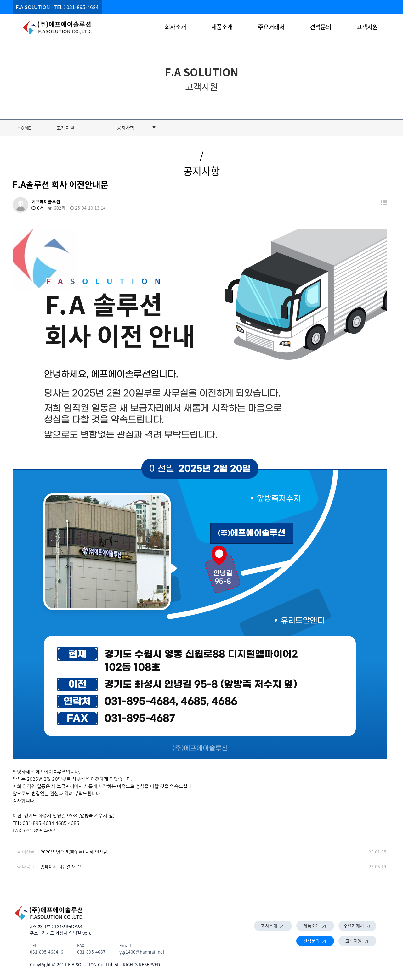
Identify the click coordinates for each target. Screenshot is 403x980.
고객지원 (367, 27)
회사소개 (175, 27)
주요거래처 (271, 27)
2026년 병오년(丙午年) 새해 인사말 (74, 852)
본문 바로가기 (0, 0)
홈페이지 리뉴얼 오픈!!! (62, 866)
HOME (24, 128)
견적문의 (321, 27)
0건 (38, 208)
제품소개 (222, 27)
